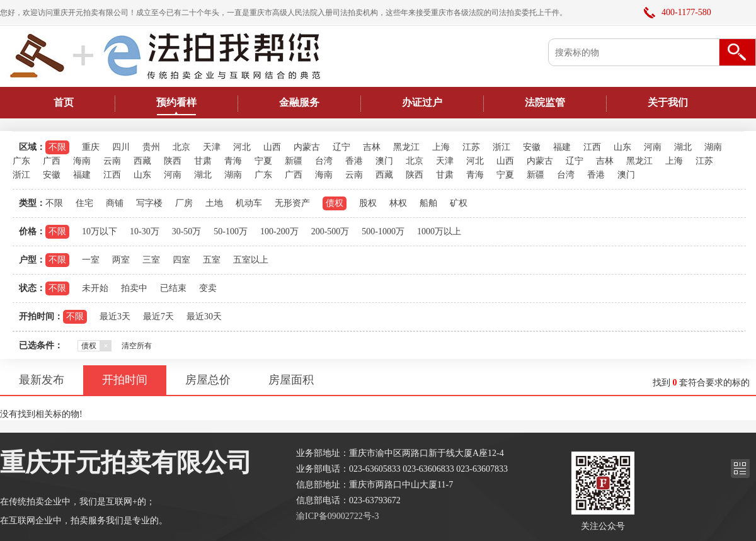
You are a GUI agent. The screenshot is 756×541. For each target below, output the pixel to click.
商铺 (115, 203)
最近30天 (204, 316)
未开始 (95, 288)
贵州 (151, 147)
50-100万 (231, 231)
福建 (562, 147)
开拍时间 (125, 380)
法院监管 (545, 102)
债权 (335, 203)
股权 (368, 203)
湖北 (683, 147)
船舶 (428, 203)
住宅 (84, 203)
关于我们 (668, 102)
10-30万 (145, 231)
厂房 (184, 203)
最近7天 (158, 316)
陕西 (173, 161)
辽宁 (341, 147)
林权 (398, 203)
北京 (181, 147)
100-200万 (279, 231)
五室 (212, 260)
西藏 (142, 161)
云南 (112, 161)
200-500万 (330, 231)
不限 (57, 147)
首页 (64, 102)
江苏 (471, 147)
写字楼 (149, 203)
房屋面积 (291, 380)
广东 (21, 161)
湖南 (713, 147)
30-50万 (187, 231)
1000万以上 (439, 231)
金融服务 (299, 102)
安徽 (532, 147)
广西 (52, 161)
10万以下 (100, 231)
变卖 (208, 288)
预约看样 (176, 102)
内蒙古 (307, 147)
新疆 (294, 161)
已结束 (173, 288)
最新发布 (42, 380)
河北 (242, 147)
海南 (82, 161)
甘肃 (203, 161)
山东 (622, 147)
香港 (354, 161)
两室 (121, 260)
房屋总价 (208, 380)
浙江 (501, 147)
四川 (121, 147)
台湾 (324, 161)
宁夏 (263, 161)
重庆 (91, 147)
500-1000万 (383, 231)
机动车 (249, 203)
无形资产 (292, 203)
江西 (592, 147)
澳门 (384, 161)
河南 (653, 147)
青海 (233, 161)
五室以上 (251, 260)
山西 (272, 147)
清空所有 (137, 346)
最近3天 (115, 316)
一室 (91, 260)
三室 (151, 260)
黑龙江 (406, 147)
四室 (181, 260)
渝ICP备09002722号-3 (337, 516)
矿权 (459, 203)
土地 (214, 203)
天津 (212, 147)
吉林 (372, 147)
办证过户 (422, 102)
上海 (441, 147)
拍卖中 (134, 288)
